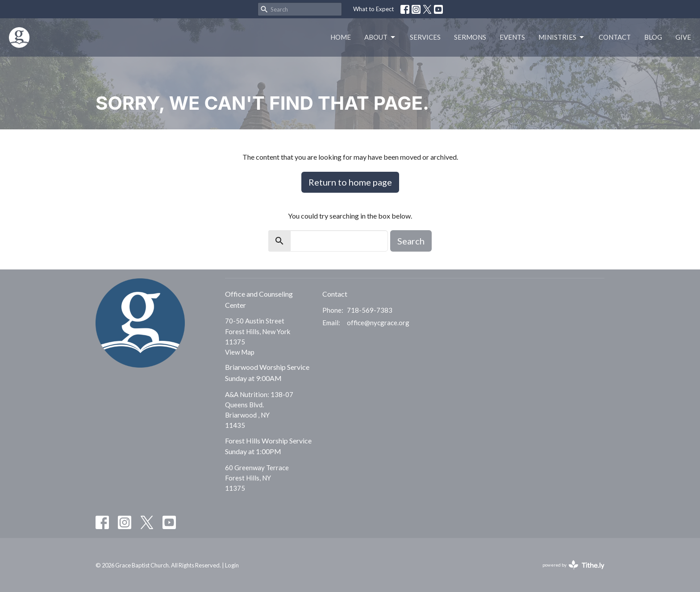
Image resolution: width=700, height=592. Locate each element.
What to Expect (373, 9)
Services (425, 37)
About (380, 37)
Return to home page (350, 182)
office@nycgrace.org (378, 323)
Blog (653, 37)
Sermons (470, 37)
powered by (573, 565)
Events (512, 37)
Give (683, 37)
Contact (615, 37)
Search (411, 241)
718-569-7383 (370, 310)
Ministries (562, 37)
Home (341, 37)
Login (232, 565)
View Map (240, 352)
